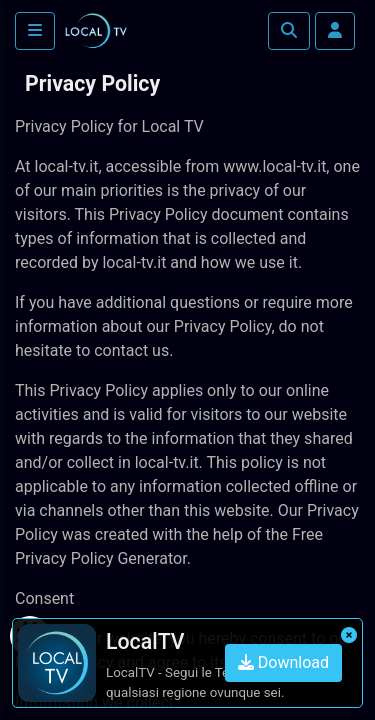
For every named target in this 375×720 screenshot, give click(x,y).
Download (283, 662)
